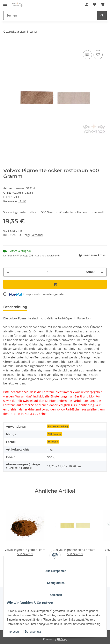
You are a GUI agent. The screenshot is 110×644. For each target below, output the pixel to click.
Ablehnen (56, 595)
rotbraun (53, 442)
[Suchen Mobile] (50, 15)
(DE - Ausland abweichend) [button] (44, 256)
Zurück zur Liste (16, 32)
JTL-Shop (62, 639)
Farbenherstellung (58, 426)
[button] (87, 5)
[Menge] (48, 272)
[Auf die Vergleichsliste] (87, 55)
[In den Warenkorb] (7, 45)
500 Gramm (54, 434)
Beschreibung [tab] (15, 307)
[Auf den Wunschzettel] (98, 55)
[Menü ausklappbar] (5, 3)
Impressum (14, 632)
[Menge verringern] (8, 272)
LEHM (22, 201)
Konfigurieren (56, 583)
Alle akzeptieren (56, 571)
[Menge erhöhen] (102, 272)
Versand (37, 235)
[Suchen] (102, 15)
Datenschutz (33, 632)
